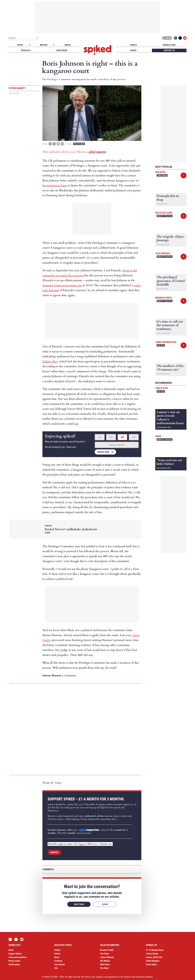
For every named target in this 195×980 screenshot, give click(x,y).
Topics (20, 45)
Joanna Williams (107, 957)
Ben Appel (161, 172)
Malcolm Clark (164, 213)
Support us (169, 50)
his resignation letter (55, 185)
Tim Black (104, 968)
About (11, 950)
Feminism (58, 961)
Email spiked (151, 964)
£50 (134, 437)
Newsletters (169, 45)
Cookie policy (14, 964)
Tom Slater (162, 388)
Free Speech (60, 964)
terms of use (90, 977)
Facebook (176, 38)
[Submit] (37, 38)
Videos (68, 45)
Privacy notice (14, 961)
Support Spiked (15, 954)
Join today (79, 904)
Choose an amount (117, 445)
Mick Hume (105, 964)
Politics (77, 144)
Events (133, 45)
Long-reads (62, 50)
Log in (166, 38)
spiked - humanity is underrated (98, 50)
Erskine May (50, 361)
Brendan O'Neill (164, 298)
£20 (122, 437)
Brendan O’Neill (107, 950)
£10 (111, 437)
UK (83, 144)
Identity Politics (165, 216)
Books (133, 50)
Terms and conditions (17, 957)
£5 (100, 437)
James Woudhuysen (166, 342)
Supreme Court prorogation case (62, 285)
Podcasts (26, 50)
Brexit (57, 957)
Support (54, 852)
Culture (57, 954)
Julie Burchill (163, 253)
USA (56, 968)
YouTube (185, 38)
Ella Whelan (105, 961)
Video (158, 436)
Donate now (103, 452)
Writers (44, 45)
